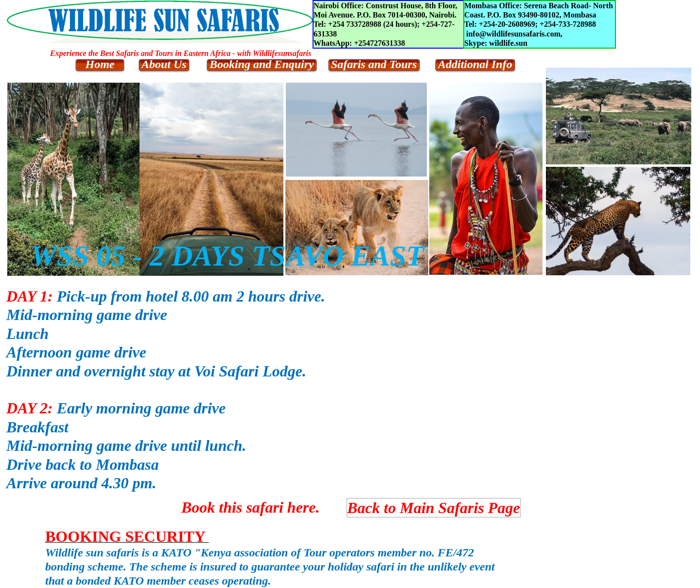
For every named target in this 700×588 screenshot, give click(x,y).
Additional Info (475, 64)
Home (100, 64)
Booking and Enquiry (262, 64)
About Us (164, 64)
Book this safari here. (250, 507)
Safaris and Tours (374, 64)
